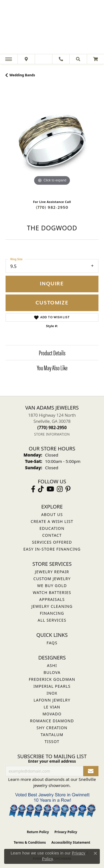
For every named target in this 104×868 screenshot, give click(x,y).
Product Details (52, 353)
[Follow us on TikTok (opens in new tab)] (41, 489)
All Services (52, 620)
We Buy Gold (52, 586)
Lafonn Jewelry (52, 700)
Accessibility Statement (71, 842)
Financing (52, 613)
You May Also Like (52, 367)
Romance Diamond (52, 721)
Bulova (52, 672)
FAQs (52, 643)
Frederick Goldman (52, 679)
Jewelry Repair (52, 572)
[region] (52, 141)
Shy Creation (52, 728)
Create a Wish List (52, 521)
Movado (52, 714)
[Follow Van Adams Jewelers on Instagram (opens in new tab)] (60, 489)
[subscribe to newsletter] (91, 771)
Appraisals (52, 599)
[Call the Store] (52, 428)
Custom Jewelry (52, 579)
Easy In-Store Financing (52, 549)
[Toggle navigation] (9, 59)
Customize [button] (52, 303)
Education (52, 528)
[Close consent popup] (95, 853)
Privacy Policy (66, 832)
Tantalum (52, 735)
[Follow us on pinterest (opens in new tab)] (68, 489)
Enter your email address (52, 761)
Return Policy (38, 832)
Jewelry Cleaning (52, 606)
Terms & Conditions (30, 842)
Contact (52, 535)
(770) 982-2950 (52, 208)
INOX (52, 693)
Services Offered (52, 542)
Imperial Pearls (52, 686)
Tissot (52, 741)
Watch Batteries (52, 592)
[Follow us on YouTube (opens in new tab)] (50, 489)
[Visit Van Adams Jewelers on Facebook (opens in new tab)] (33, 489)
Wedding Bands (22, 75)
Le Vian (52, 707)
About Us (52, 514)
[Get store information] (52, 434)
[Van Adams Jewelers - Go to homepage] (52, 28)
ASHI (52, 665)
